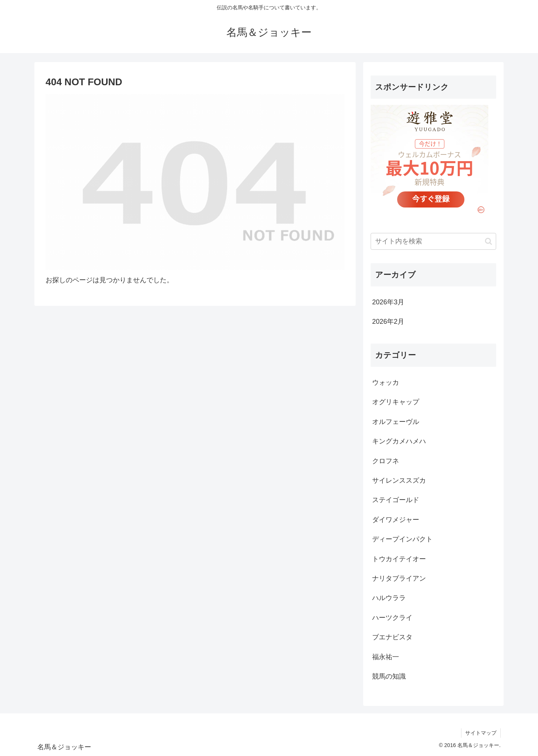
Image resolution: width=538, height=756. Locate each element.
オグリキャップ (396, 402)
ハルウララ (389, 598)
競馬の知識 (389, 676)
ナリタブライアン (399, 578)
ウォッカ (386, 382)
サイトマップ (481, 733)
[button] (488, 241)
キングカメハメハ (399, 441)
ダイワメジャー (396, 520)
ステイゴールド (396, 500)
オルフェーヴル (396, 422)
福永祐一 (386, 657)
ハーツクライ (392, 618)
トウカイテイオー (399, 559)
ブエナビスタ (392, 637)
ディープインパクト (402, 539)
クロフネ (386, 461)
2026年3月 (388, 302)
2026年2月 (388, 322)
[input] (433, 241)
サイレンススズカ (399, 480)
